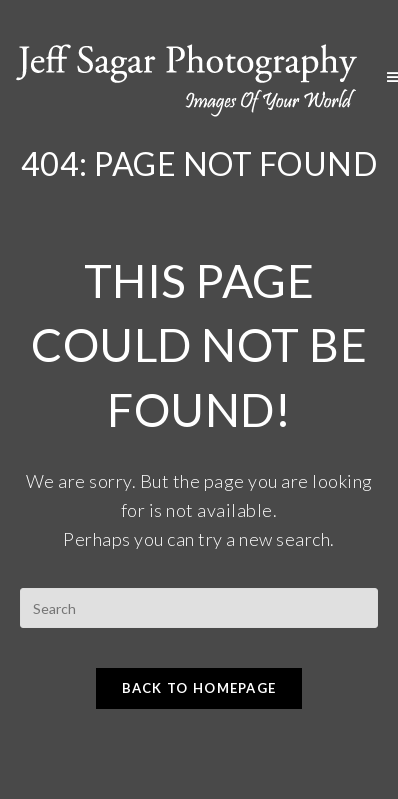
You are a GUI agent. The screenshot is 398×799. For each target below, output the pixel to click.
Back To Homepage (199, 688)
